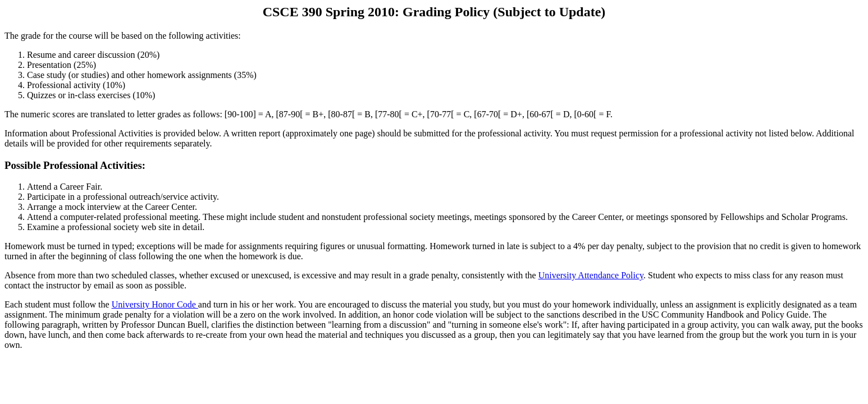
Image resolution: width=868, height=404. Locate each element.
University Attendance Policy (591, 275)
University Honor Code (155, 304)
